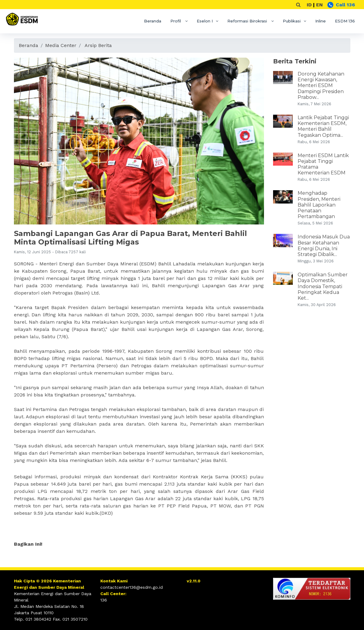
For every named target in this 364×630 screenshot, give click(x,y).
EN (319, 5)
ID (309, 5)
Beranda (153, 21)
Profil (176, 21)
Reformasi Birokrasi (248, 21)
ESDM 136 (345, 21)
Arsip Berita (98, 45)
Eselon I (205, 21)
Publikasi (292, 21)
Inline (321, 21)
